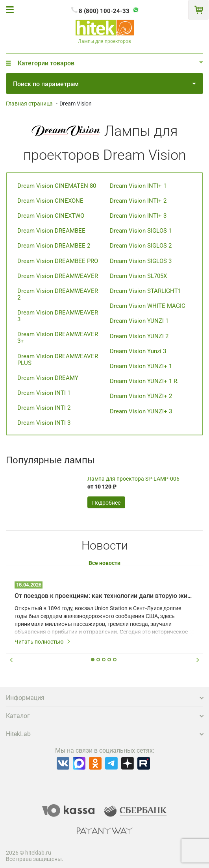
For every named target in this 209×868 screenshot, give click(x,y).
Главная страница (29, 104)
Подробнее (106, 503)
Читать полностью (43, 642)
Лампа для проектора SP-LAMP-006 (133, 479)
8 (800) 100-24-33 (104, 11)
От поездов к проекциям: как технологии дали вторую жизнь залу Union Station (104, 596)
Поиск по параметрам (104, 84)
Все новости (104, 563)
